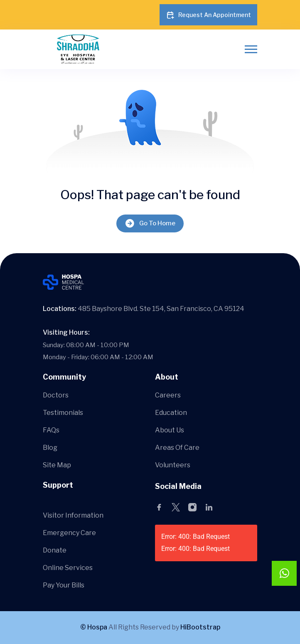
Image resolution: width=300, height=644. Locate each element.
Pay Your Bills (64, 585)
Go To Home (150, 223)
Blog (50, 448)
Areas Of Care (177, 448)
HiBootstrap (200, 627)
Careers (168, 395)
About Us (170, 430)
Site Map (57, 465)
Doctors (56, 395)
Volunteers (173, 465)
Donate (55, 550)
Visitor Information (73, 515)
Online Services (68, 568)
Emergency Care (69, 533)
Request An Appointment (208, 15)
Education (171, 413)
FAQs (51, 430)
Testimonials (63, 413)
